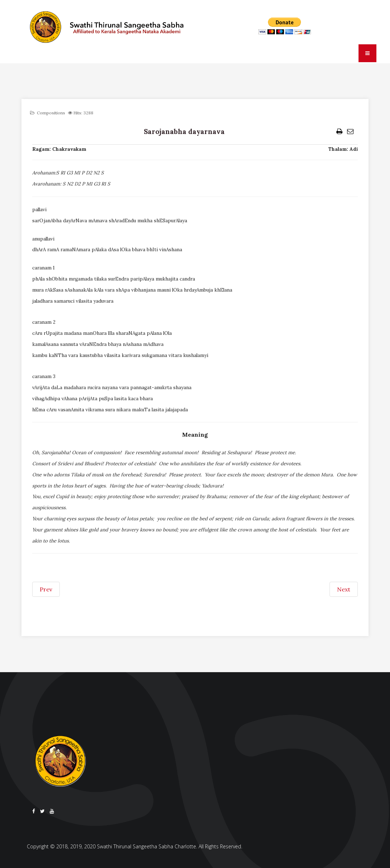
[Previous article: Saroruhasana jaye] (46, 589)
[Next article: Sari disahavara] (344, 589)
